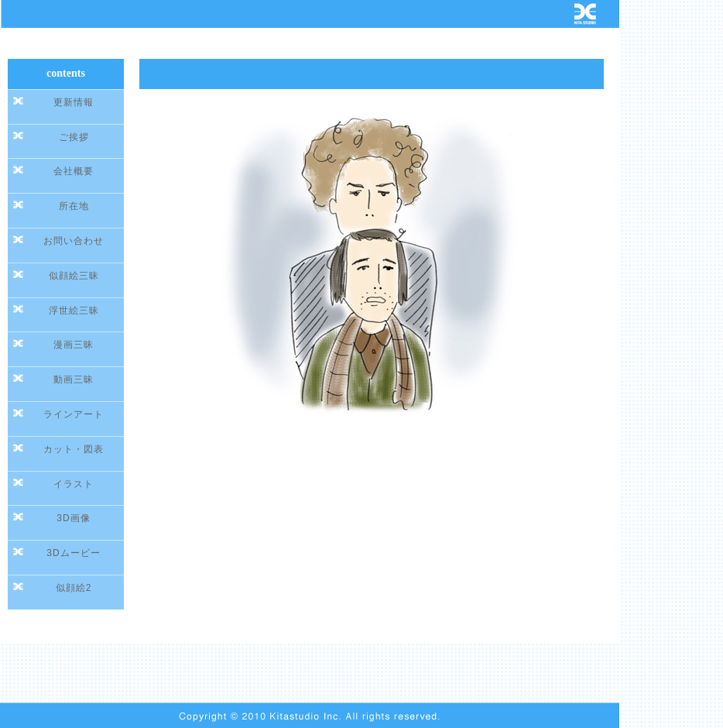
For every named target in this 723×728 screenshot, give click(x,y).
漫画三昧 (74, 345)
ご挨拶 (74, 137)
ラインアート (74, 414)
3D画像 (73, 518)
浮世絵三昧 (74, 311)
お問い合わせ (74, 241)
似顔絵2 (74, 588)
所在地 (74, 206)
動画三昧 (74, 379)
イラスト (74, 484)
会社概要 (74, 171)
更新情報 (74, 102)
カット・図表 (74, 449)
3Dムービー (73, 553)
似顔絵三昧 (74, 276)
